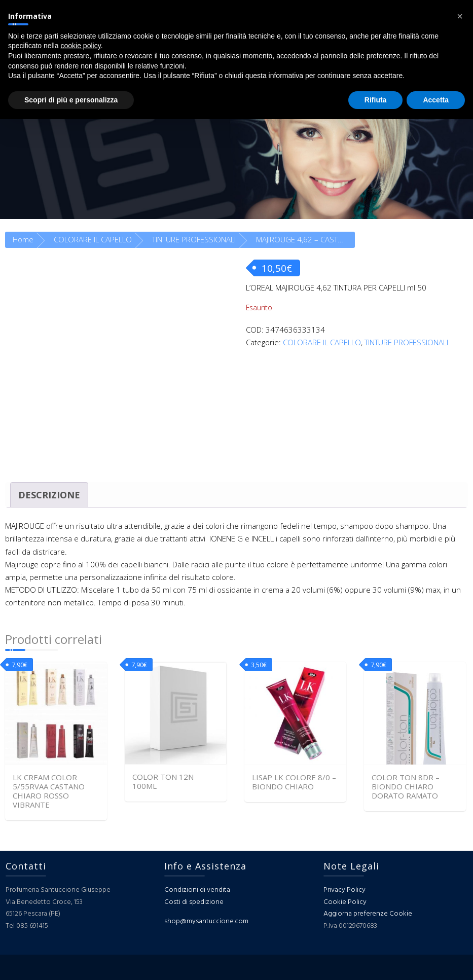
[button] (460, 16)
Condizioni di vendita (197, 890)
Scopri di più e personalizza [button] (71, 100)
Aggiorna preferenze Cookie (368, 914)
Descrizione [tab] (49, 495)
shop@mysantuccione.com (206, 921)
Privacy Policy (344, 890)
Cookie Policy (345, 902)
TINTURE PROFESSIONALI (194, 239)
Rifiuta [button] (376, 100)
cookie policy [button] (81, 46)
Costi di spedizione (194, 902)
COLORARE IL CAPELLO (93, 239)
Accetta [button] (436, 100)
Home (23, 239)
